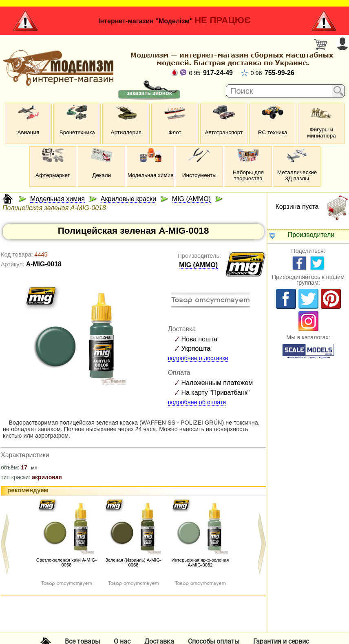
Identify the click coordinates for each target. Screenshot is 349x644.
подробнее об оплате (197, 402)
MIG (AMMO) (198, 265)
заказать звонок (149, 93)
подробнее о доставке (198, 358)
